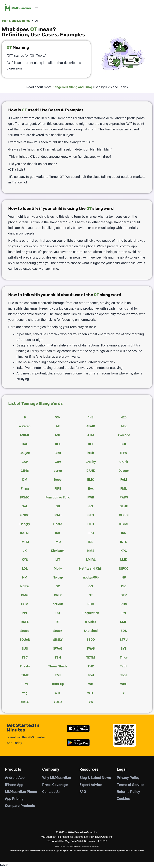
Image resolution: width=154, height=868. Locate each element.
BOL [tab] (124, 444)
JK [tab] (25, 551)
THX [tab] (91, 666)
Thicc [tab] (124, 657)
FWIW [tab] (124, 497)
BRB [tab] (58, 453)
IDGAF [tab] (25, 533)
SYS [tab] (124, 648)
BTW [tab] (124, 453)
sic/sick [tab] (91, 622)
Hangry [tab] (25, 524)
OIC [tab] (124, 586)
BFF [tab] (91, 444)
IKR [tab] (124, 533)
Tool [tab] (91, 675)
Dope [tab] (58, 480)
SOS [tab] (124, 631)
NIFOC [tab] (124, 568)
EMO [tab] (91, 480)
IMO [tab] (58, 542)
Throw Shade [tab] (58, 666)
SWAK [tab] (91, 648)
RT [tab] (58, 622)
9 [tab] (25, 417)
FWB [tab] (91, 497)
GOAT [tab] (58, 515)
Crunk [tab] (124, 462)
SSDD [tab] (91, 640)
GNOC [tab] (25, 515)
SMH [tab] (124, 622)
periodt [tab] (58, 604)
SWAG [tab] (58, 648)
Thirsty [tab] (25, 666)
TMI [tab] (58, 675)
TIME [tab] (25, 675)
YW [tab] (91, 702)
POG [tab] (91, 604)
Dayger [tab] (124, 471)
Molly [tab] (58, 568)
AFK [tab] (124, 426)
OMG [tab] (25, 595)
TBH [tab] (58, 657)
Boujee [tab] (25, 453)
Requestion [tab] (91, 613)
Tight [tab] (124, 666)
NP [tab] (124, 577)
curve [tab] (58, 471)
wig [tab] (25, 693)
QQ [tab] (58, 613)
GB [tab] (58, 506)
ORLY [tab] (58, 595)
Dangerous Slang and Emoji (72, 87)
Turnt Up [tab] (58, 684)
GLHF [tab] (124, 506)
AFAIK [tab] (91, 426)
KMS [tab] (91, 551)
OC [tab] (58, 586)
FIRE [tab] (58, 488)
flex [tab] (91, 488)
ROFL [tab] (25, 622)
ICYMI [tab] (124, 524)
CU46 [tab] (25, 471)
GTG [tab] (91, 515)
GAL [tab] (25, 506)
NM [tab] (25, 577)
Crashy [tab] (91, 462)
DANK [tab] (91, 471)
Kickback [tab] (58, 551)
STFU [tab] (124, 640)
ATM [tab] (91, 435)
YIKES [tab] (25, 702)
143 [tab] (91, 417)
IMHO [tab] (25, 542)
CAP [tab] (25, 462)
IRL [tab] (91, 542)
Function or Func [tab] (58, 497)
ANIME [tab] (25, 435)
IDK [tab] (58, 533)
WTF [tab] (58, 693)
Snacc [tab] (25, 631)
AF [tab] (58, 426)
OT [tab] (91, 595)
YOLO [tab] (58, 702)
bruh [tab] (91, 453)
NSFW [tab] (25, 586)
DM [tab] (25, 480)
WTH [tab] (91, 693)
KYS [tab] (25, 560)
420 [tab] (124, 417)
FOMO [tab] (25, 497)
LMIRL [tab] (91, 560)
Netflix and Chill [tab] (91, 568)
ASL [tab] (58, 435)
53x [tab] (58, 417)
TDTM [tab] (91, 657)
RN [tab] (124, 613)
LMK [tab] (124, 560)
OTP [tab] (124, 595)
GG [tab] (91, 506)
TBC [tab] (25, 657)
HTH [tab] (91, 524)
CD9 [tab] (58, 462)
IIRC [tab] (91, 533)
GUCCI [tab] (124, 515)
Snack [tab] (58, 631)
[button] (36, 8)
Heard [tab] (58, 524)
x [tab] (124, 693)
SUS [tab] (25, 648)
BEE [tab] (58, 444)
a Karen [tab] (25, 426)
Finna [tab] (25, 488)
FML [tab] (124, 488)
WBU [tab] (124, 684)
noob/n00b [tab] (91, 577)
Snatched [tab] (91, 631)
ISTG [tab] (124, 542)
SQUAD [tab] (25, 640)
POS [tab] (124, 604)
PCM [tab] (25, 604)
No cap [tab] (58, 577)
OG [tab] (91, 586)
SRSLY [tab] (58, 640)
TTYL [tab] (25, 684)
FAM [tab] (124, 480)
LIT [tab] (58, 560)
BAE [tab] (25, 444)
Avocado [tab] (124, 435)
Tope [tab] (124, 675)
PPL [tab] (25, 613)
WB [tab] (91, 684)
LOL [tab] (25, 568)
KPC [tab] (124, 551)
